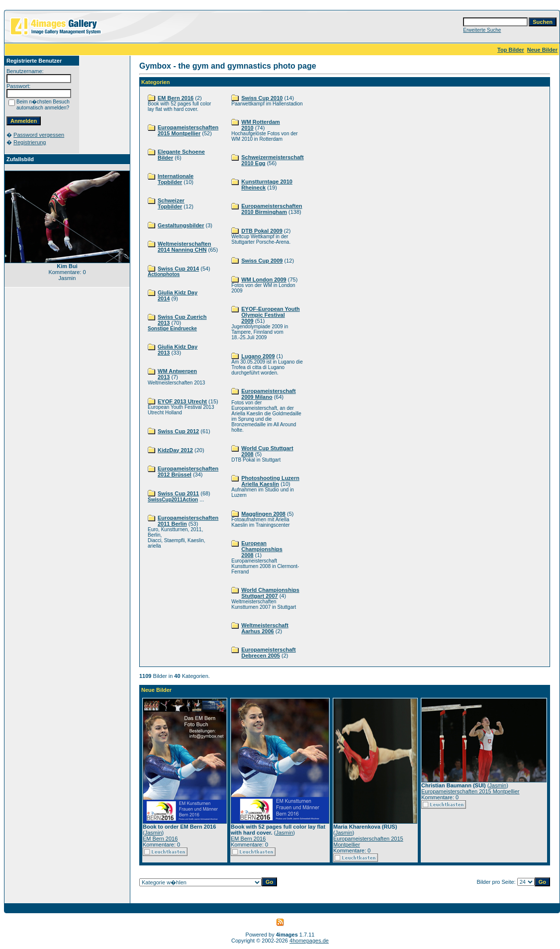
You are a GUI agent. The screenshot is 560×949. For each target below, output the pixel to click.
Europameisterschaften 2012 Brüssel (188, 472)
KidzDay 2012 (175, 450)
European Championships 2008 (262, 549)
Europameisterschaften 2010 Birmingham (272, 209)
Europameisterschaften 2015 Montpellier (188, 130)
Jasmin (153, 833)
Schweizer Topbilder (171, 203)
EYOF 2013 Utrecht (182, 401)
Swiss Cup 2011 (178, 493)
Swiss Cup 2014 (178, 269)
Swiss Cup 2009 (262, 261)
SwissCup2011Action (173, 500)
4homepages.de (309, 941)
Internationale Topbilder (176, 179)
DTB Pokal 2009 (262, 231)
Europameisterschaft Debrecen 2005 (268, 653)
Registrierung (30, 142)
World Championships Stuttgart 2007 (270, 593)
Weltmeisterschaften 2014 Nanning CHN (184, 247)
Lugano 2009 (258, 356)
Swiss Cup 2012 (178, 431)
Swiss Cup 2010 (262, 98)
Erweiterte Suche (482, 30)
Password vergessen (39, 135)
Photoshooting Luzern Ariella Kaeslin (270, 481)
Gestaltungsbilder (181, 225)
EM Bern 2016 (176, 98)
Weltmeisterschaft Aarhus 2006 (265, 628)
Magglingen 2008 (263, 514)
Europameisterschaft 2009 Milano (268, 394)
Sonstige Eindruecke (172, 329)
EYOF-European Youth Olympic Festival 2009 (271, 315)
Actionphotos (164, 274)
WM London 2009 (264, 280)
